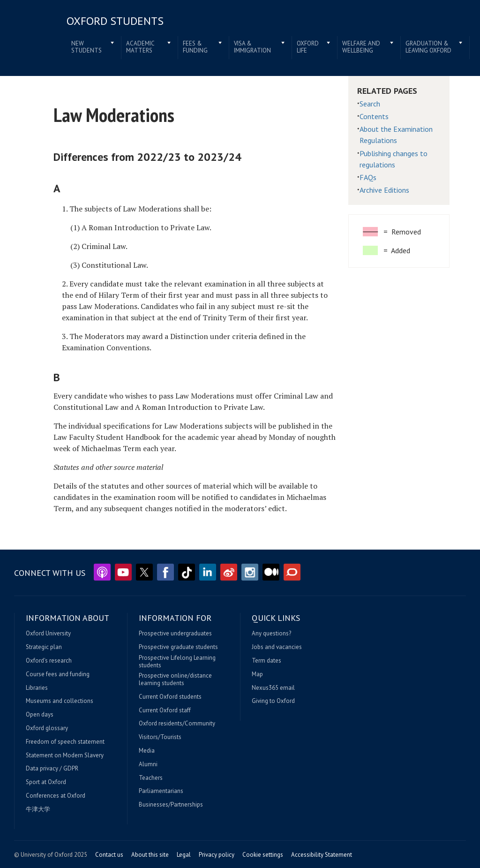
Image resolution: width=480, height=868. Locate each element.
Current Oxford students (170, 697)
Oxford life (308, 47)
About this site (150, 855)
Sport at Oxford (46, 782)
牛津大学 (38, 809)
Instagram (250, 572)
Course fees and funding (58, 674)
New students (86, 47)
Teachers (151, 778)
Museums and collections (60, 701)
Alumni (148, 764)
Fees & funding (195, 47)
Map (257, 674)
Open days (40, 715)
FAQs (368, 177)
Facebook (165, 572)
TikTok (187, 572)
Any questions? (271, 634)
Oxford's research (49, 661)
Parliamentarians (161, 791)
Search (370, 104)
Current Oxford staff (165, 710)
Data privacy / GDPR (52, 769)
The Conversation (292, 572)
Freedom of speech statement (65, 742)
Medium (271, 572)
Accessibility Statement (322, 855)
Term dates (266, 661)
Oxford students (115, 21)
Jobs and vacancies (277, 647)
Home (34, 34)
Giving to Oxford (273, 701)
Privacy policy (217, 855)
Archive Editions (384, 190)
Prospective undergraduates (175, 634)
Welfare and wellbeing (361, 47)
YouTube (123, 572)
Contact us (109, 855)
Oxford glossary (47, 728)
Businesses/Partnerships (171, 805)
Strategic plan (44, 647)
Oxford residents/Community (177, 724)
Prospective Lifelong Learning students (177, 661)
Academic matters (140, 47)
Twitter (144, 572)
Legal (184, 855)
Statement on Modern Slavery (65, 755)
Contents (374, 116)
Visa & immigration (252, 47)
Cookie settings (263, 855)
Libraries (37, 688)
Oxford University (48, 634)
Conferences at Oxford (56, 796)
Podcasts (102, 572)
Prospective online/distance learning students (175, 679)
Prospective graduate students (178, 647)
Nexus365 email (273, 688)
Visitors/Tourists (160, 737)
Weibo (229, 572)
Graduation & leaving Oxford (428, 47)
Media (147, 751)
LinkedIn (208, 572)
